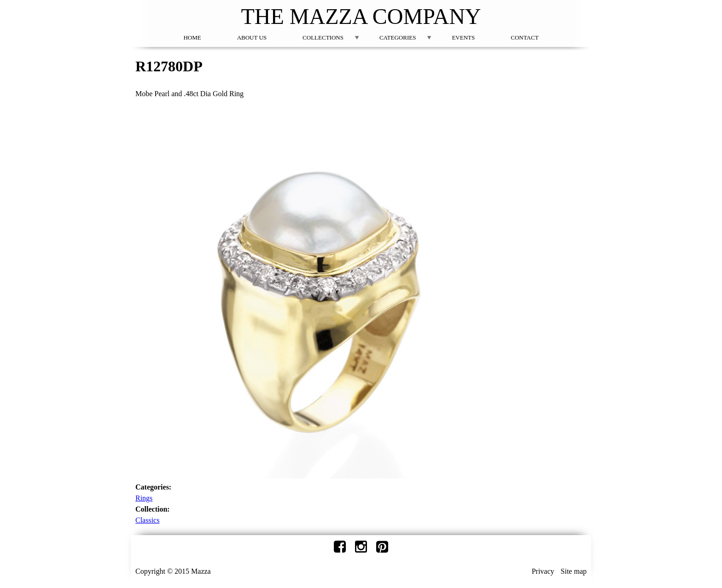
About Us (252, 37)
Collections (323, 37)
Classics (147, 520)
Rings (144, 498)
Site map (574, 571)
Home (192, 37)
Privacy (543, 571)
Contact (524, 37)
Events (463, 37)
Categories (398, 37)
